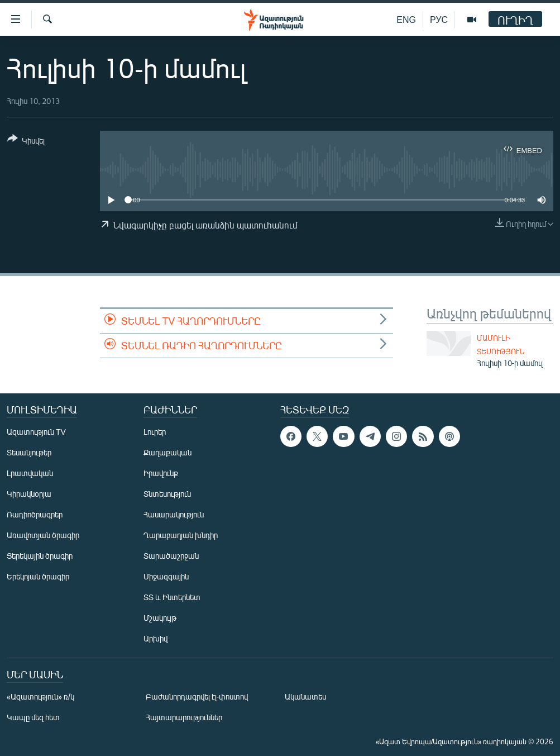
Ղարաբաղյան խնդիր (181, 535)
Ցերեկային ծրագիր (40, 556)
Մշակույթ (160, 618)
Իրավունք (161, 473)
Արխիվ (155, 638)
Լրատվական (30, 473)
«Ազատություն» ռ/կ (40, 696)
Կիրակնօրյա (29, 494)
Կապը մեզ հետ (33, 717)
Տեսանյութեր (29, 452)
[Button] (26, 142)
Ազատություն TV (36, 432)
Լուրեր (155, 432)
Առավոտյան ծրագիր (43, 535)
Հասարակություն (174, 514)
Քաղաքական (167, 452)
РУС (439, 19)
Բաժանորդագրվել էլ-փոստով (197, 696)
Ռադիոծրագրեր (35, 514)
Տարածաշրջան (171, 556)
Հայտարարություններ (184, 717)
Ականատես (305, 696)
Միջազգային (166, 576)
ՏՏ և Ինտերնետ (172, 597)
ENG (406, 19)
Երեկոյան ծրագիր (38, 576)
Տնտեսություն (167, 494)
